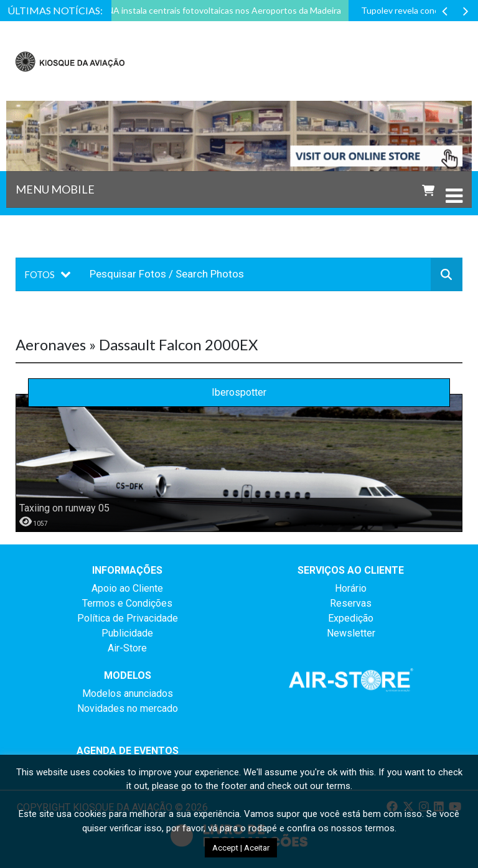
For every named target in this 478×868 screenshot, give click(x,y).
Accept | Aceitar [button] (241, 848)
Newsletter (351, 633)
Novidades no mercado (128, 708)
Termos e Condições (127, 603)
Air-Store (127, 648)
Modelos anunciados (128, 693)
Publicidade (127, 633)
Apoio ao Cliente (127, 588)
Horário (351, 588)
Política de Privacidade (128, 618)
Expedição (351, 618)
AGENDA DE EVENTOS (128, 751)
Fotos (40, 274)
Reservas (351, 603)
